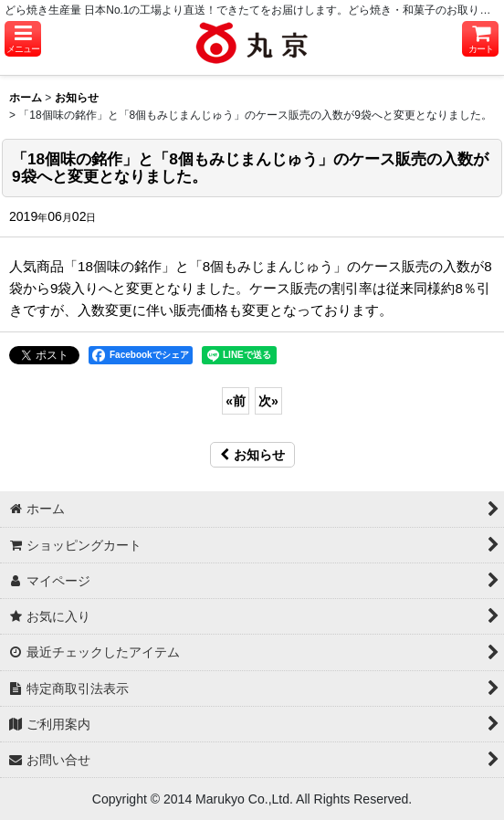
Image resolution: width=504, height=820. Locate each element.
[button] (23, 39)
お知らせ (257, 455)
